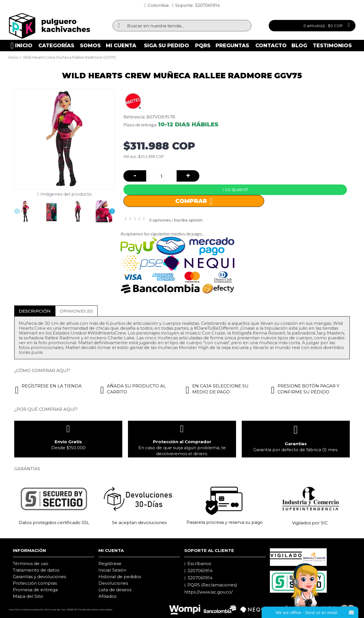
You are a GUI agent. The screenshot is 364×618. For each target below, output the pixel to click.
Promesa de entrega (35, 590)
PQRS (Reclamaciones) (211, 585)
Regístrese (110, 563)
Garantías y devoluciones (39, 577)
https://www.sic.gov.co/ (208, 592)
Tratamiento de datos (36, 570)
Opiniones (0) (76, 311)
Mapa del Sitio (28, 596)
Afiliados (107, 596)
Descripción (35, 311)
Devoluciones (113, 583)
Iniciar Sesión (112, 570)
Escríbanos (198, 564)
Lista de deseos (115, 590)
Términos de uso (31, 563)
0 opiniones (160, 220)
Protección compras (35, 583)
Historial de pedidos (120, 577)
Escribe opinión (188, 220)
